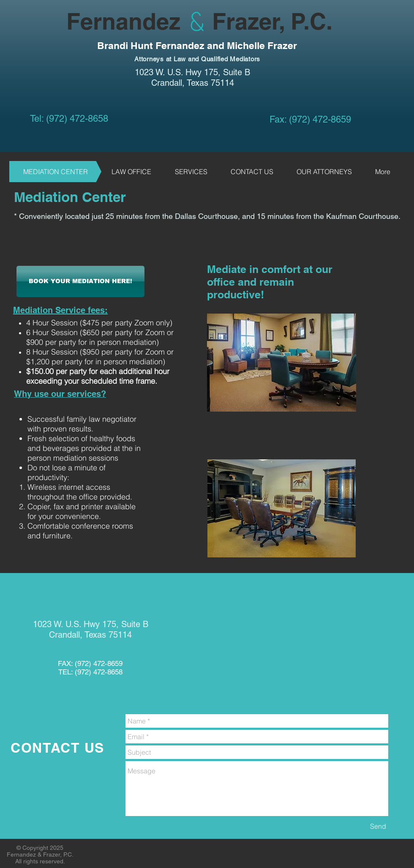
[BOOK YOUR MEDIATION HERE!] (80, 281)
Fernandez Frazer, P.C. (171, 21)
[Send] (378, 826)
